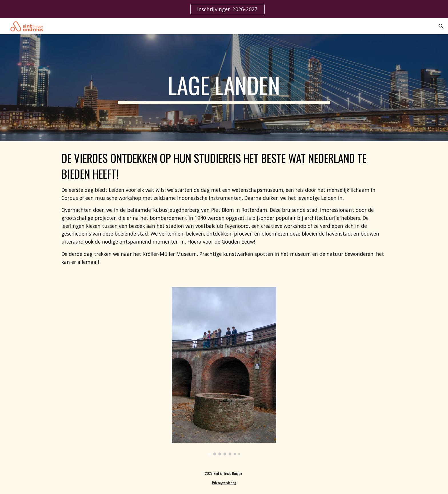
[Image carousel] (224, 371)
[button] (441, 26)
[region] (224, 9)
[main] (224, 88)
